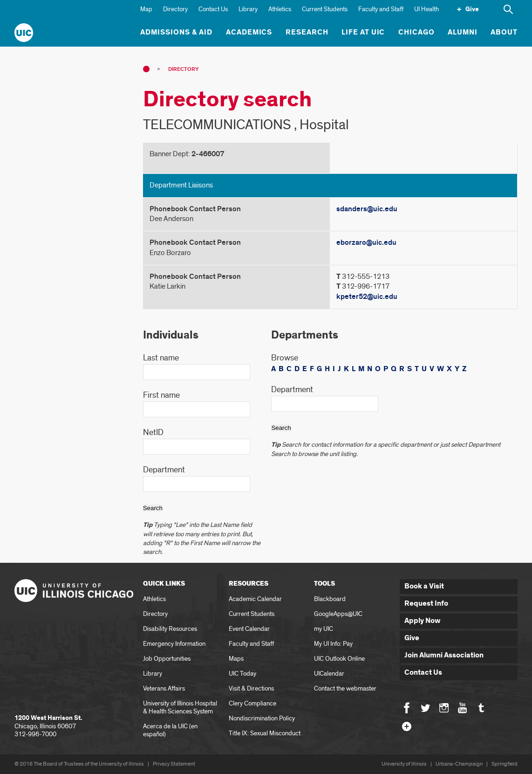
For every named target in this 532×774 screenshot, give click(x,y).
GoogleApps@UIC (338, 614)
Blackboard (330, 599)
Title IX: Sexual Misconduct (265, 733)
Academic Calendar (255, 599)
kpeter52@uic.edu (367, 297)
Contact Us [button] (423, 673)
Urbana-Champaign (459, 764)
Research (307, 32)
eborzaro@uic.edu (366, 242)
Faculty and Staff (381, 9)
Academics (249, 32)
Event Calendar (249, 629)
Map (146, 9)
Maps (236, 659)
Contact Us (213, 9)
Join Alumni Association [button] (444, 655)
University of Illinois (404, 764)
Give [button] (412, 638)
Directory (175, 9)
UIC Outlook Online (339, 659)
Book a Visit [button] (424, 586)
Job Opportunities (167, 659)
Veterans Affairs (164, 688)
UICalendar (329, 674)
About (504, 32)
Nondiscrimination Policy (262, 718)
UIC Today (242, 674)
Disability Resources (170, 629)
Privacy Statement (174, 764)
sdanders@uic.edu (367, 209)
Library (248, 9)
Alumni (463, 32)
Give (472, 9)
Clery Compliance (252, 703)
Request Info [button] (426, 604)
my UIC (324, 629)
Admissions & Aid (176, 32)
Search (153, 508)
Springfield (505, 764)
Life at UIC (363, 32)
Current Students (325, 9)
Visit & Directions (251, 688)
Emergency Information (174, 644)
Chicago (416, 32)
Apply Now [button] (423, 621)
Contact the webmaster (345, 688)
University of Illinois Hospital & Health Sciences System (180, 707)
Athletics (280, 9)
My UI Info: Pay (333, 644)
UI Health (426, 9)
